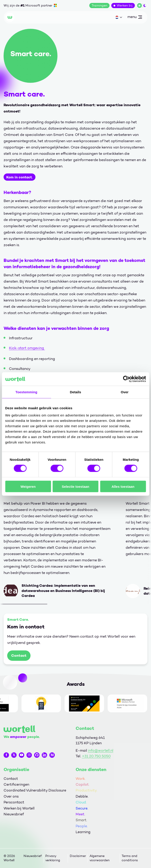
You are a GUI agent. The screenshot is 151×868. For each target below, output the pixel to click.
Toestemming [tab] (26, 392)
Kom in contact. (20, 177)
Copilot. (82, 784)
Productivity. (86, 790)
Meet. (80, 814)
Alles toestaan (123, 486)
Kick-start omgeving (27, 348)
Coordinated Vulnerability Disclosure (35, 790)
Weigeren (28, 486)
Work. (81, 779)
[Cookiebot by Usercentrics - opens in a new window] (126, 379)
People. (82, 826)
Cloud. (81, 802)
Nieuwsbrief (14, 814)
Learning (83, 832)
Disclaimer (78, 856)
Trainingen (99, 6)
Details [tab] (76, 392)
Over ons (11, 796)
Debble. (82, 796)
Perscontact (14, 802)
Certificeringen (16, 784)
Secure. (82, 808)
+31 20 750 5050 (96, 756)
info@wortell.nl (101, 750)
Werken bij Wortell (19, 808)
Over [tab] (125, 392)
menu (135, 18)
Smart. (81, 820)
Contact (19, 655)
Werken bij (125, 6)
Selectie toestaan (75, 486)
